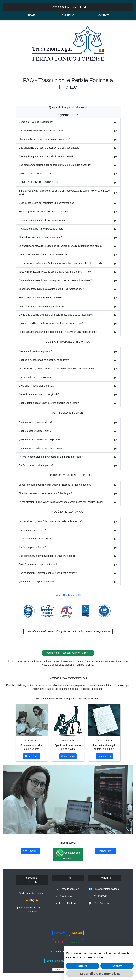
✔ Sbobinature (68, 896)
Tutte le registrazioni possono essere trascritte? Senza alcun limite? (55, 272)
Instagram (76, 933)
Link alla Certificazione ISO (68, 595)
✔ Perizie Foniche (68, 903)
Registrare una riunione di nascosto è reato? (42, 220)
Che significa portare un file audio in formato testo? (46, 156)
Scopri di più (32, 756)
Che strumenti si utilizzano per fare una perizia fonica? (48, 573)
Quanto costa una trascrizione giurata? (39, 440)
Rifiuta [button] (83, 966)
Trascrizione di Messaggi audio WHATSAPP (68, 653)
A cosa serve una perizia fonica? (36, 539)
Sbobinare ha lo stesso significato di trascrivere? (45, 139)
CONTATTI (104, 15)
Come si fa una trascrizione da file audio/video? (44, 255)
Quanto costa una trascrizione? (35, 422)
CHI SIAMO (68, 15)
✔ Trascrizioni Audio (68, 889)
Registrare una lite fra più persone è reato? (42, 229)
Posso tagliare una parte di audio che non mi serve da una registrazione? (58, 332)
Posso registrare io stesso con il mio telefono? (43, 212)
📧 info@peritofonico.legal (104, 889)
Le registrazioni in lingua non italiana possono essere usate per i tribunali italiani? (62, 502)
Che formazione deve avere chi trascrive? (41, 131)
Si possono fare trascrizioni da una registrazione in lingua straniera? (55, 485)
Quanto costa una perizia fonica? (36, 582)
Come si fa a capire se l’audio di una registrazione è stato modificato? (56, 315)
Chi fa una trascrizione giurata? (35, 377)
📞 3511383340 (104, 896)
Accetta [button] (117, 966)
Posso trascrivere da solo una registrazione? (43, 306)
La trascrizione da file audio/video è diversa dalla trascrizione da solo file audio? (61, 263)
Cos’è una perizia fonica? (32, 530)
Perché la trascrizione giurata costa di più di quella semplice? (51, 457)
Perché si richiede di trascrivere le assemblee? (44, 297)
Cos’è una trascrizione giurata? (35, 351)
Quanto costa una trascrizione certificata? (41, 448)
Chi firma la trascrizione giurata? (36, 465)
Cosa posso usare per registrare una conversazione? (47, 203)
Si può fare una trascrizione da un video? (41, 237)
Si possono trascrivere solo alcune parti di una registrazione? (51, 289)
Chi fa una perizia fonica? (32, 547)
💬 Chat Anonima (104, 903)
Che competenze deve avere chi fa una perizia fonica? (48, 556)
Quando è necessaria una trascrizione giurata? (44, 360)
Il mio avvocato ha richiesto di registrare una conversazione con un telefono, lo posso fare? (64, 193)
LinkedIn (60, 942)
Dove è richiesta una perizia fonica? (38, 564)
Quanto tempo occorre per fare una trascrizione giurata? (49, 403)
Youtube (76, 942)
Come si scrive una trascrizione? (36, 122)
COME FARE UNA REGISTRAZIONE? (40, 182)
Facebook (60, 933)
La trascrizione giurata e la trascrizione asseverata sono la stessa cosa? (57, 369)
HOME (32, 15)
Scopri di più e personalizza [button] (100, 974)
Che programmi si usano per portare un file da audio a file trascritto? (55, 165)
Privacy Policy (61, 969)
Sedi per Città (105, 851)
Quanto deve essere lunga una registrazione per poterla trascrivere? (55, 280)
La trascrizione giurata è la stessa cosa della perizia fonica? (51, 521)
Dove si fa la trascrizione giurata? (37, 386)
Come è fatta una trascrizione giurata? (39, 394)
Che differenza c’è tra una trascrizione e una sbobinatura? (50, 148)
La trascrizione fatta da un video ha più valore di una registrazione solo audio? (60, 246)
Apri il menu (30, 851)
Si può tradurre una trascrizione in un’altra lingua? (45, 493)
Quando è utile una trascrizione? (36, 174)
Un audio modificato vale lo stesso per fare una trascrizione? (51, 323)
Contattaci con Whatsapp (68, 855)
